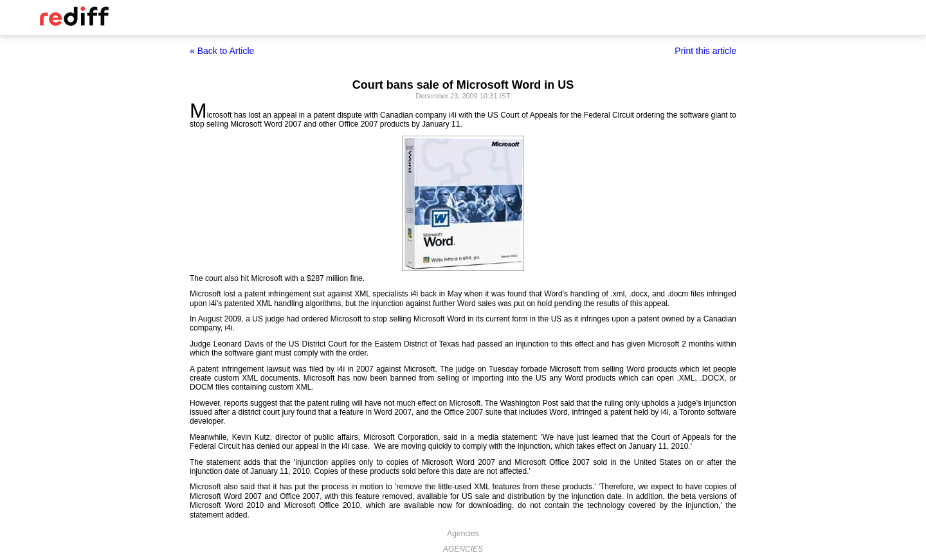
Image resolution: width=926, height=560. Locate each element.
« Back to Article (222, 51)
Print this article (705, 51)
